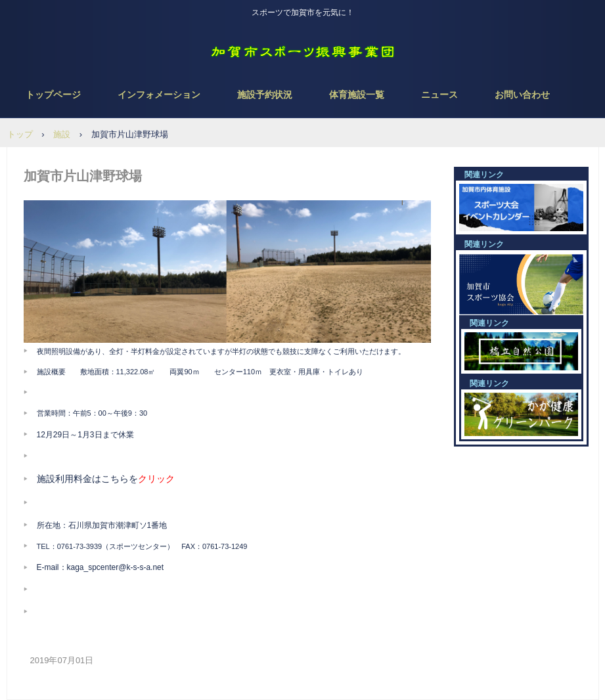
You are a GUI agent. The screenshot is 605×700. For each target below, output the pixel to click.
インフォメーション (159, 95)
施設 (62, 134)
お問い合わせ (522, 95)
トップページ (53, 95)
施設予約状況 (265, 95)
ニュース (439, 95)
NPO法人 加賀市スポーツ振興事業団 (303, 53)
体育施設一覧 (357, 95)
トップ (20, 134)
